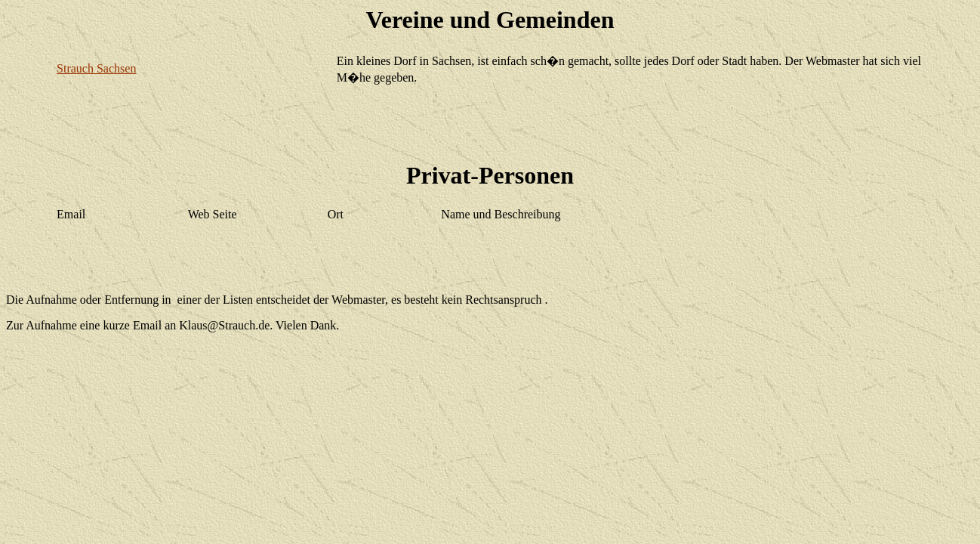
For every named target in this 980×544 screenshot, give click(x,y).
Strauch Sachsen (96, 68)
